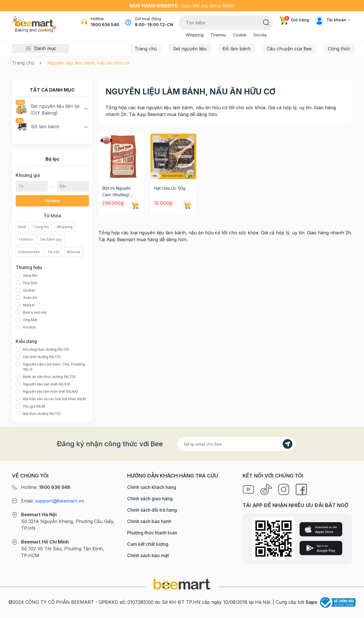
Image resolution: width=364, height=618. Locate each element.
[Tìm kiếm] (266, 22)
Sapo (311, 602)
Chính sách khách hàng (152, 487)
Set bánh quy (51, 239)
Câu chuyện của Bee (289, 49)
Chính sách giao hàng (150, 499)
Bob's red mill (31, 313)
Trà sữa (53, 252)
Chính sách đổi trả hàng (152, 510)
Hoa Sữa (26, 283)
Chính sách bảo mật (148, 555)
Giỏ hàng (294, 20)
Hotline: (46, 487)
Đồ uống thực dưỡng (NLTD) (42, 350)
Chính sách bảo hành (149, 521)
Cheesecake (29, 252)
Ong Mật (26, 320)
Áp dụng (52, 201)
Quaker (26, 290)
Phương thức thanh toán (152, 533)
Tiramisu (218, 35)
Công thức (339, 49)
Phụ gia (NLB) (30, 406)
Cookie (240, 35)
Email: (53, 501)
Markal (25, 305)
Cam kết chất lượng (148, 544)
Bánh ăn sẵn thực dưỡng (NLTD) (45, 377)
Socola (260, 35)
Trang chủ (146, 49)
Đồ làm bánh (237, 49)
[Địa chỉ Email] (237, 444)
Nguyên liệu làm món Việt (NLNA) (47, 392)
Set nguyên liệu (190, 49)
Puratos (26, 327)
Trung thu (41, 227)
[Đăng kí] (288, 444)
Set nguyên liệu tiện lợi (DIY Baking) (47, 109)
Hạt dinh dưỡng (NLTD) (38, 357)
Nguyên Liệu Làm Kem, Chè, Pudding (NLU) (52, 367)
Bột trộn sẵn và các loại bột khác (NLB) (51, 399)
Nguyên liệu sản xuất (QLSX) (43, 384)
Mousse (74, 252)
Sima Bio (27, 276)
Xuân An (26, 298)
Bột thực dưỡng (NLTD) (38, 414)
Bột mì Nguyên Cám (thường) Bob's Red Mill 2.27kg (116, 192)
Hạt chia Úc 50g (170, 188)
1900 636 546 (105, 25)
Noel (22, 227)
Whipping (195, 35)
